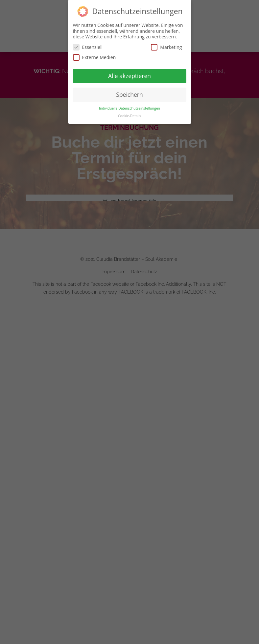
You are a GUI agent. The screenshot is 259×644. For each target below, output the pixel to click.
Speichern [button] (129, 94)
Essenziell (88, 47)
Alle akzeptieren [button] (129, 76)
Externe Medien (94, 57)
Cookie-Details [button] (129, 116)
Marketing (166, 47)
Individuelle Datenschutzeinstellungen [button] (129, 108)
